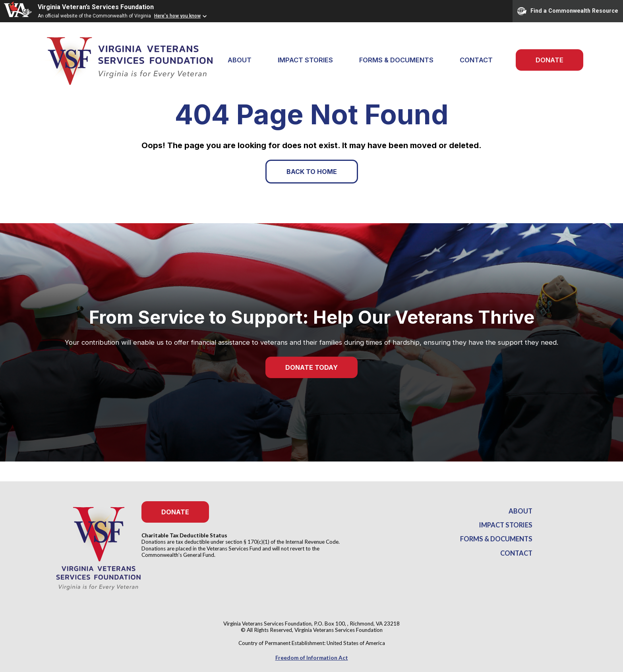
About (520, 511)
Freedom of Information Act (312, 658)
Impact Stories (305, 60)
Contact (476, 60)
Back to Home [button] (312, 172)
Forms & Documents (396, 60)
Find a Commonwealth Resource (568, 11)
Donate (549, 60)
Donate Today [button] (311, 367)
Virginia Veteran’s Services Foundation (96, 7)
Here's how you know (177, 16)
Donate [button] (175, 512)
